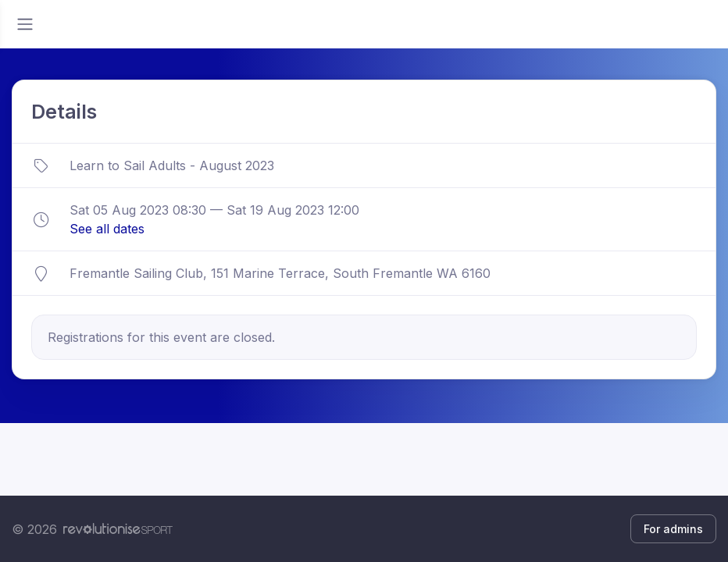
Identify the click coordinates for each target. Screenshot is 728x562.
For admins (673, 529)
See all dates (107, 229)
